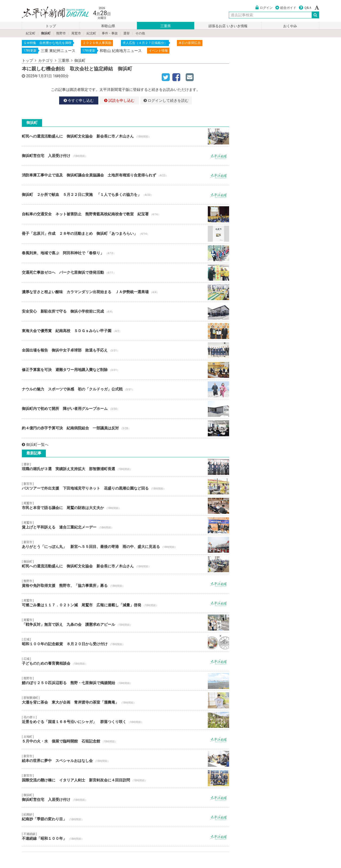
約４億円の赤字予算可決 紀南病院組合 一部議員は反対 (125, 428)
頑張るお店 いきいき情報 (228, 26)
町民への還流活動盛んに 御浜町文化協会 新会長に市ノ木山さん (125, 136)
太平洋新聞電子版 (51, 13)
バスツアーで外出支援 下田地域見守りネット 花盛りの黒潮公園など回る (125, 486)
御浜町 (46, 33)
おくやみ (290, 26)
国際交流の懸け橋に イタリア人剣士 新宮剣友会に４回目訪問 (125, 778)
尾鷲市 (76, 33)
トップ (51, 26)
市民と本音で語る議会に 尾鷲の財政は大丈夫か (125, 506)
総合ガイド (286, 8)
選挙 (127, 33)
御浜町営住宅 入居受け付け (125, 156)
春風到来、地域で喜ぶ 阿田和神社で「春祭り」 (125, 253)
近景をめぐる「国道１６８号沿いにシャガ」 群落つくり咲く (125, 720)
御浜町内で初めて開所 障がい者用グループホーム (125, 409)
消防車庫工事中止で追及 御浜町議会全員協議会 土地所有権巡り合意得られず (125, 175)
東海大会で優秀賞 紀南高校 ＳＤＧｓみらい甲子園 (125, 331)
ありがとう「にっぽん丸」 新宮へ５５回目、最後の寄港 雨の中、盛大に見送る (125, 545)
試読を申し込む (119, 100)
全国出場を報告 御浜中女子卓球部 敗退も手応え (125, 350)
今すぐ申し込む (79, 100)
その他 (140, 33)
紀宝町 (31, 33)
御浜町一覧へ (35, 445)
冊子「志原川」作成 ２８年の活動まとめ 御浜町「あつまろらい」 (125, 234)
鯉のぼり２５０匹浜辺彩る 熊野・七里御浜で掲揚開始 (125, 681)
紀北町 (91, 33)
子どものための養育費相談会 (125, 661)
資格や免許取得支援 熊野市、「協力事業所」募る (125, 584)
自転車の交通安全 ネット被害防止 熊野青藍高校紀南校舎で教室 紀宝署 (125, 214)
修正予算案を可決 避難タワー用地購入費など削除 (125, 370)
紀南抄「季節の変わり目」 (125, 817)
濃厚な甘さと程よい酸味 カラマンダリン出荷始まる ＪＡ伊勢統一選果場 (125, 292)
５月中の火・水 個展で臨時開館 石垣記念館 (125, 739)
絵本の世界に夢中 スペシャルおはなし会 (125, 759)
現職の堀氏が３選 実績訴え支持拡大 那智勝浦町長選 (125, 467)
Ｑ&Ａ (305, 8)
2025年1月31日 (39, 76)
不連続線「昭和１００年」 (125, 837)
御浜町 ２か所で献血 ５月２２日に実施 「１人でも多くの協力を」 (125, 195)
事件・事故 (110, 33)
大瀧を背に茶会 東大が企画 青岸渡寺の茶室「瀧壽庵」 (125, 700)
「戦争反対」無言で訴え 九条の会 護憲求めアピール (125, 623)
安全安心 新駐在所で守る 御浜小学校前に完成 (125, 312)
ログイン (264, 8)
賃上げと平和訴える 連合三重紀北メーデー (125, 525)
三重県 (166, 26)
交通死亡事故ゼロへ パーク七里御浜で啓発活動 (125, 273)
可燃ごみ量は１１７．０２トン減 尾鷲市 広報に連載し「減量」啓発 (125, 603)
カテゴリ (46, 60)
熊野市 (61, 33)
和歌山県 (108, 26)
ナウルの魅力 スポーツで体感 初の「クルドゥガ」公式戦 (125, 389)
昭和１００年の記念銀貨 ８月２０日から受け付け (125, 642)
